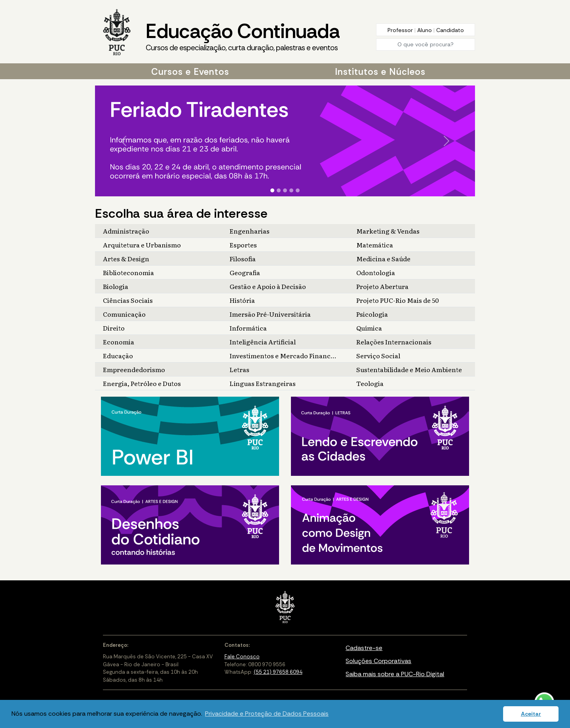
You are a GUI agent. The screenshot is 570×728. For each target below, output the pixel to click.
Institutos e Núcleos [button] (380, 72)
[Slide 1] (272, 190)
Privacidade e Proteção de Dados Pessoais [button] (267, 714)
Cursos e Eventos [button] (190, 72)
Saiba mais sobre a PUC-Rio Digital (395, 674)
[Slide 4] (291, 190)
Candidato (450, 30)
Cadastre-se (364, 648)
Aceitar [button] (531, 714)
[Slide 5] (298, 190)
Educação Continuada (243, 36)
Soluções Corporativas (378, 661)
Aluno (425, 30)
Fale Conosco (242, 657)
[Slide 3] (285, 190)
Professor (401, 30)
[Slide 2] (279, 190)
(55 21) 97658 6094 (278, 672)
